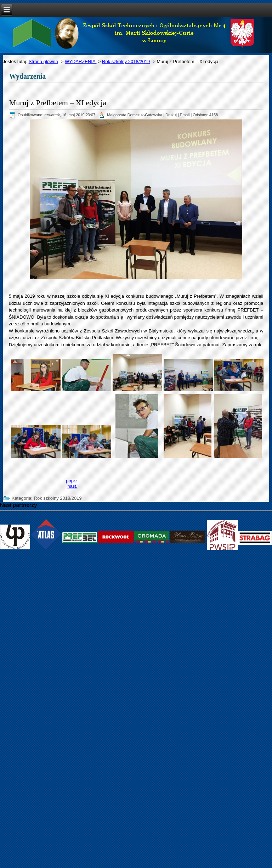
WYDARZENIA (81, 61)
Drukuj (171, 115)
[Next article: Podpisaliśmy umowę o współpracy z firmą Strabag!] (72, 486)
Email (185, 115)
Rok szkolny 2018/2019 (126, 61)
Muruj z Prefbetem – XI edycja (58, 103)
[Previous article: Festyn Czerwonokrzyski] (72, 481)
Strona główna (43, 61)
